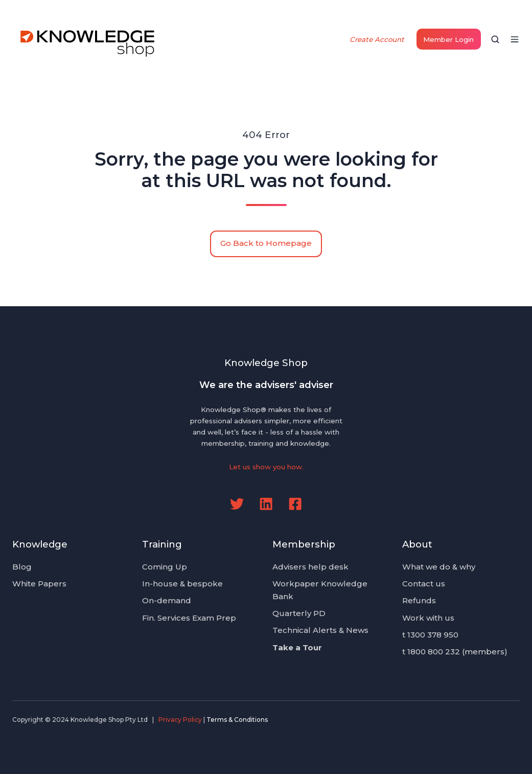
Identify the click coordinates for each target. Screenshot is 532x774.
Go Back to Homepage (266, 243)
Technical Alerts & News (320, 630)
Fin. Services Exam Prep (189, 618)
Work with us (428, 618)
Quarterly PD (299, 613)
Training (162, 544)
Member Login (448, 39)
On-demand (167, 600)
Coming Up (165, 567)
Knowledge (40, 544)
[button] (495, 39)
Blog (22, 567)
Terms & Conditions (237, 720)
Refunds (419, 600)
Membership (304, 544)
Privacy (508, 720)
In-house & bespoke (182, 584)
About (417, 544)
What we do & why (439, 567)
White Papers (39, 584)
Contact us (424, 584)
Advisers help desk (310, 567)
